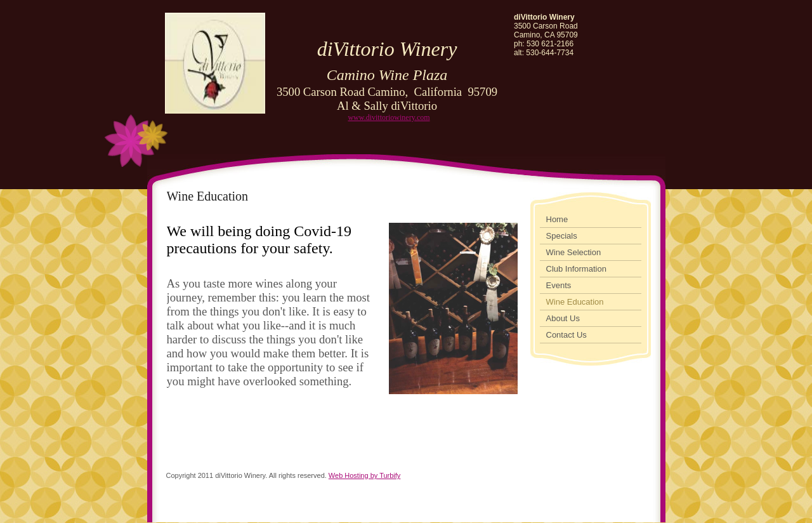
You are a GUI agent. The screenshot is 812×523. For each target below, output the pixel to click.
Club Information (576, 269)
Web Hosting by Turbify (365, 475)
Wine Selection (574, 252)
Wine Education (575, 302)
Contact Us (566, 335)
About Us (563, 318)
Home (557, 219)
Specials (562, 236)
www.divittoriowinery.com (389, 117)
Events (559, 285)
